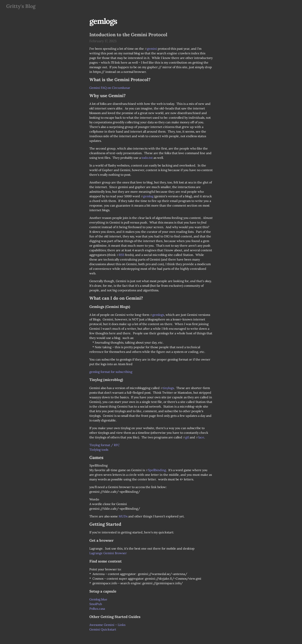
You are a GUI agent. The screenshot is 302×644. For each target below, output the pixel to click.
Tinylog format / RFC (104, 445)
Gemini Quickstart (103, 629)
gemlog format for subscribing (111, 372)
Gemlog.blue (98, 599)
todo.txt (147, 158)
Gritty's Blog (21, 6)
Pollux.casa (97, 609)
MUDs (123, 516)
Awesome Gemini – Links (107, 625)
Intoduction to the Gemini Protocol (128, 35)
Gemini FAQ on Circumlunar (110, 88)
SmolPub (96, 604)
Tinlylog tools (99, 450)
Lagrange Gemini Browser (108, 553)
